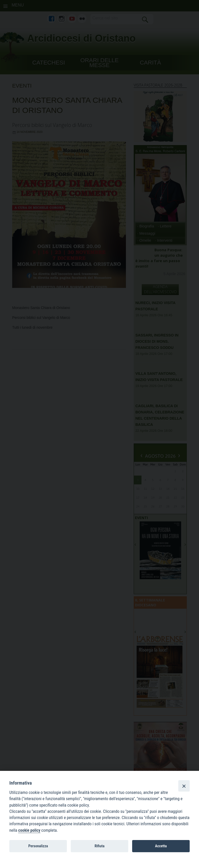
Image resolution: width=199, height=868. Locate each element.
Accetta (161, 846)
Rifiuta (99, 846)
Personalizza (38, 846)
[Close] (184, 786)
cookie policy (29, 830)
